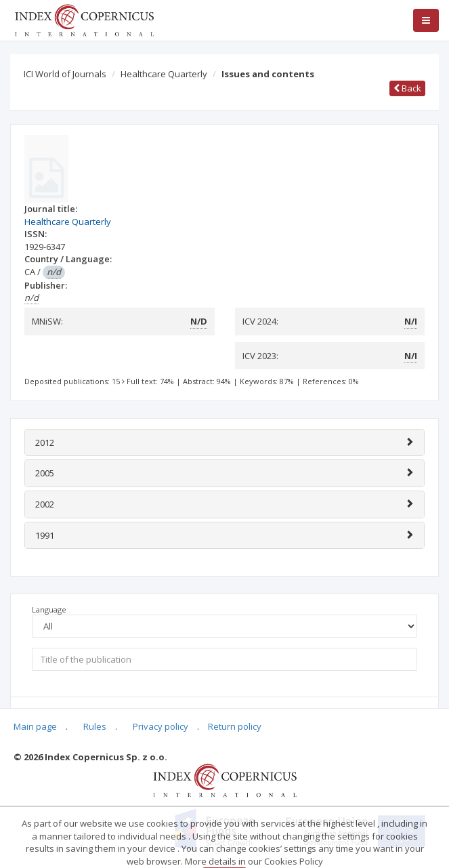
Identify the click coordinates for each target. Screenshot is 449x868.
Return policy (235, 726)
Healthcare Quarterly (164, 74)
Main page (35, 726)
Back (407, 88)
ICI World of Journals (65, 74)
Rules (95, 726)
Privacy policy (161, 726)
